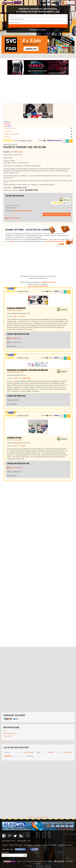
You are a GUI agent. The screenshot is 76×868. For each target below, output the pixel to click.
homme (40, 286)
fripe (38, 752)
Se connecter (28, 845)
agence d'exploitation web (37, 861)
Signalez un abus (26, 140)
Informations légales (49, 845)
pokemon (30, 756)
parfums (16, 756)
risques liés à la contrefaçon (55, 241)
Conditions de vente (65, 845)
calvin (46, 286)
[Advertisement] (38, 89)
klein (30, 286)
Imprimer (7, 137)
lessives (59, 752)
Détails (17, 141)
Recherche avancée (38, 30)
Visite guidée (8, 736)
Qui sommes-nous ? (10, 733)
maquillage (67, 752)
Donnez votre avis (10, 128)
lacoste (51, 752)
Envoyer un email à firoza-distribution (57, 214)
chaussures (17, 752)
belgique (8, 752)
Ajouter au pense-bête (11, 134)
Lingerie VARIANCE (16, 308)
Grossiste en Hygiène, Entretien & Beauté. (28, 370)
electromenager (29, 752)
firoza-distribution (15, 196)
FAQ (12, 241)
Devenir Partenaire (16, 845)
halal (44, 752)
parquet (23, 756)
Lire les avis (8, 131)
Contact (5, 845)
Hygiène (56, 358)
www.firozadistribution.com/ (22, 211)
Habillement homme (54, 140)
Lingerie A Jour (14, 437)
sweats (35, 286)
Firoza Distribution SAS (18, 334)
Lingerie (56, 291)
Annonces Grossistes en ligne (38, 817)
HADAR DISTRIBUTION (16, 396)
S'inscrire (38, 845)
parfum (8, 756)
